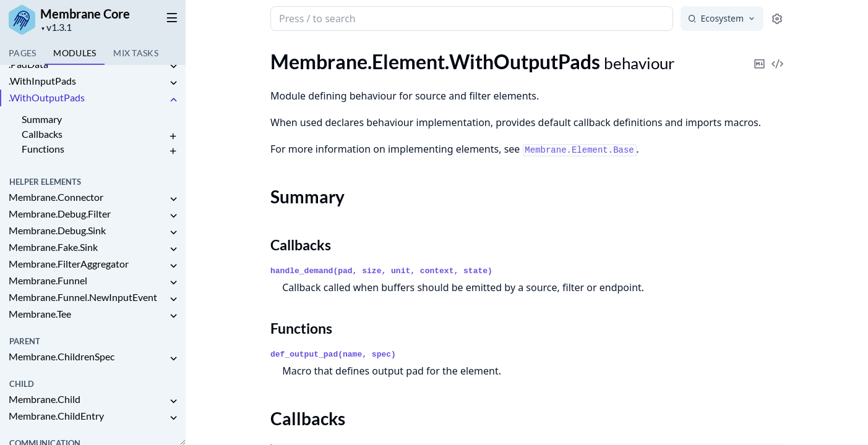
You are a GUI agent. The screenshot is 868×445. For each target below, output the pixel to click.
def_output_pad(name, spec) (333, 354)
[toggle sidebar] (170, 17)
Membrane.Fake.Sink (53, 247)
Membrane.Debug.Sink (57, 230)
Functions (43, 149)
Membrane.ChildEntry (56, 416)
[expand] (173, 66)
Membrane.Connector (56, 197)
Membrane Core (85, 14)
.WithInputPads (42, 81)
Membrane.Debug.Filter (60, 214)
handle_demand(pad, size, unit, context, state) (381, 271)
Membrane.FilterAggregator (69, 264)
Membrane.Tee (40, 314)
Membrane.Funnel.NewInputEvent (83, 297)
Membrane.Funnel (48, 280)
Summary (42, 119)
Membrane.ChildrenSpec (62, 356)
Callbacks (42, 134)
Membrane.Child (45, 399)
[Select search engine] (722, 19)
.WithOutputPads (47, 97)
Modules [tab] (75, 53)
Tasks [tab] (136, 53)
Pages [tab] (22, 53)
